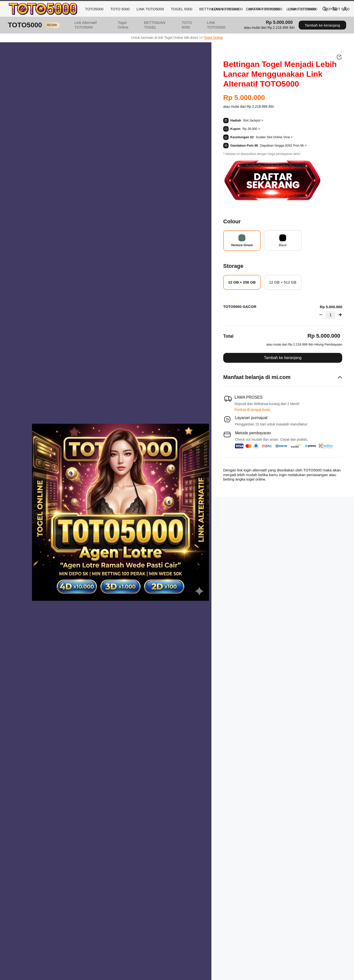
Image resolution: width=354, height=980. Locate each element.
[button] (269, 28)
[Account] (345, 9)
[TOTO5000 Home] (43, 9)
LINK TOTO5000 (150, 9)
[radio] (242, 241)
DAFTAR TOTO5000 (265, 9)
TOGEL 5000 (182, 9)
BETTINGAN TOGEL (155, 25)
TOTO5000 (94, 9)
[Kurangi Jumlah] (322, 315)
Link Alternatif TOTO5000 (86, 25)
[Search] (324, 9)
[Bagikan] (339, 57)
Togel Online (123, 25)
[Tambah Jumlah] (339, 315)
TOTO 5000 (120, 9)
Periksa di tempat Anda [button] (252, 410)
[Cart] (335, 9)
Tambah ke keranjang (322, 25)
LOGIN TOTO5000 (227, 9)
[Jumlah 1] (331, 315)
